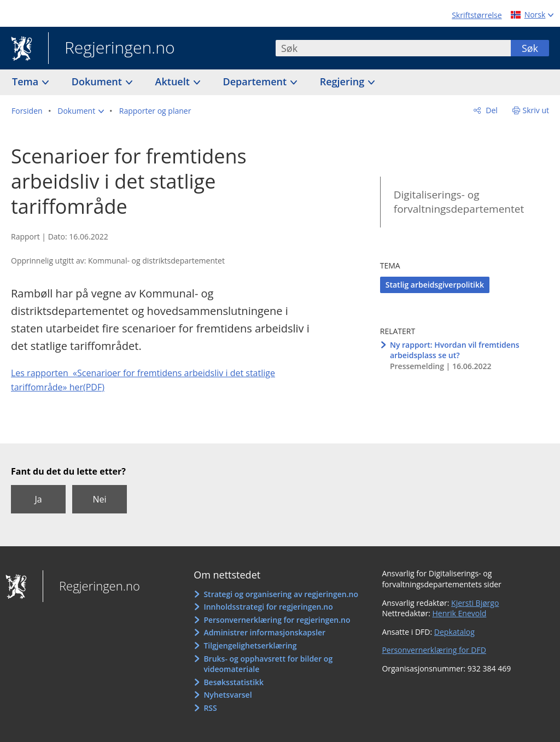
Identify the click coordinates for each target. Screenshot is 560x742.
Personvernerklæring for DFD (434, 650)
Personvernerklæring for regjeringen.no (277, 620)
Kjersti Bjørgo (475, 603)
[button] (81, 111)
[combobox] (393, 48)
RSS (210, 708)
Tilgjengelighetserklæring (250, 645)
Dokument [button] (98, 81)
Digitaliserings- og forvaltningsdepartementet (459, 202)
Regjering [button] (343, 81)
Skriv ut (536, 110)
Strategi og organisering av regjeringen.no (281, 594)
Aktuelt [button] (174, 81)
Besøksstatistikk (234, 682)
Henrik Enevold (460, 613)
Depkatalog (454, 632)
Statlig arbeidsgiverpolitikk (435, 285)
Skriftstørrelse (477, 15)
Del (491, 110)
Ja (38, 499)
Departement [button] (256, 81)
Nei (99, 499)
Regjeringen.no (112, 49)
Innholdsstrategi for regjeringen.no (268, 607)
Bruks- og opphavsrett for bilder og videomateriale (268, 664)
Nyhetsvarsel (227, 695)
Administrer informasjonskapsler (264, 632)
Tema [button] (27, 81)
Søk (530, 48)
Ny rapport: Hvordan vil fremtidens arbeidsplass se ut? (455, 350)
